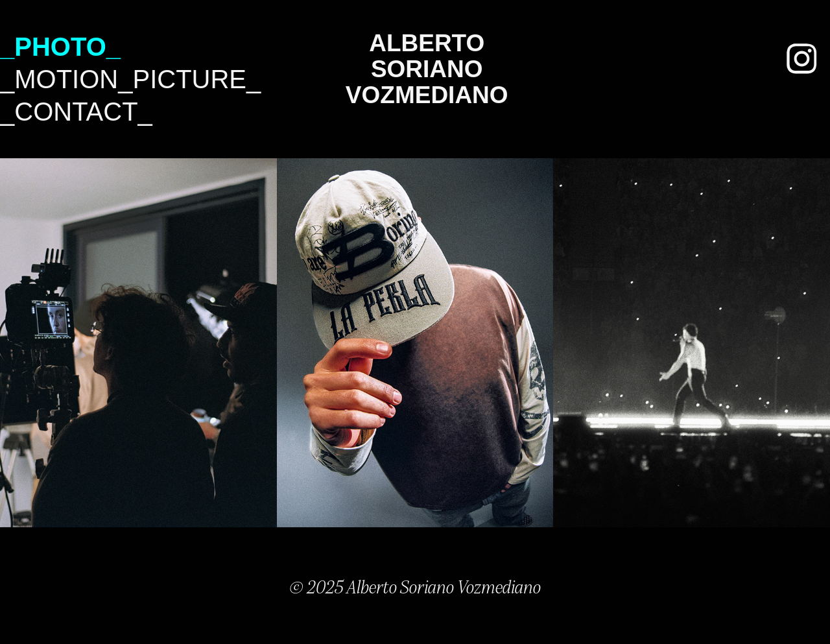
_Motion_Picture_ (130, 79)
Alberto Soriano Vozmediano (427, 69)
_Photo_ (60, 47)
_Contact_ (76, 112)
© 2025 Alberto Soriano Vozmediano (415, 586)
